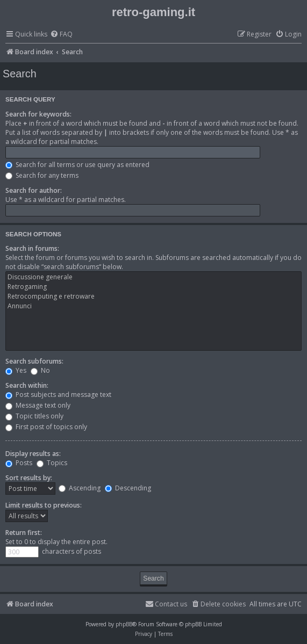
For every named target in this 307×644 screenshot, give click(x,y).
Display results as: (33, 454)
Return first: (24, 533)
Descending (128, 488)
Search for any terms (42, 175)
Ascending (80, 488)
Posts (19, 463)
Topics (52, 463)
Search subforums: (34, 361)
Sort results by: (29, 478)
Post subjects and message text (58, 395)
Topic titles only (34, 416)
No (40, 370)
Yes (16, 370)
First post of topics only (46, 427)
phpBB (124, 624)
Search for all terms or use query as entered (77, 165)
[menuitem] (61, 35)
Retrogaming (154, 287)
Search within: (27, 385)
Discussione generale (154, 277)
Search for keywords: (38, 114)
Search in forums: (32, 248)
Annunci (154, 306)
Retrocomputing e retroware (154, 296)
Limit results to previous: (44, 505)
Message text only (38, 405)
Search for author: (34, 190)
